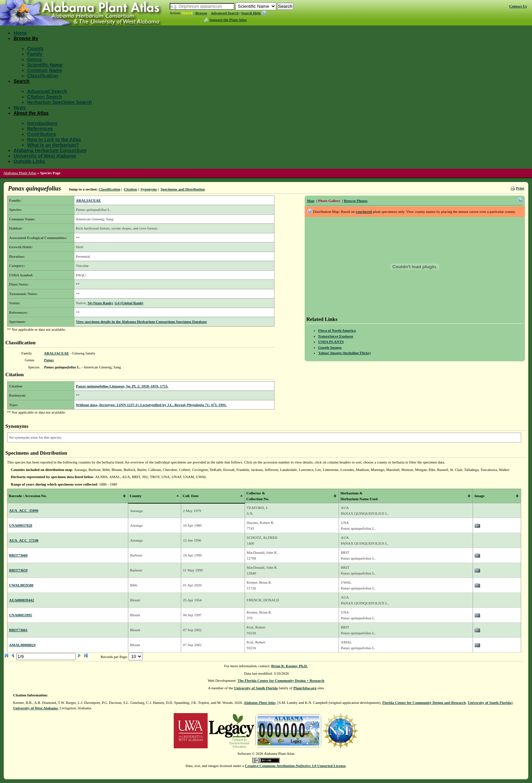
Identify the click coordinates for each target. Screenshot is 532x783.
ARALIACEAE (89, 200)
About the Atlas (31, 113)
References (40, 129)
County (35, 49)
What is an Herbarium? (53, 145)
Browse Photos (356, 201)
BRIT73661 (18, 630)
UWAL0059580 (21, 585)
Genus (35, 59)
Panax (49, 360)
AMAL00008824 (22, 645)
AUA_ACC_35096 (24, 510)
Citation (130, 189)
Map (311, 201)
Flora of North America (337, 330)
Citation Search (45, 97)
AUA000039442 (22, 600)
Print (520, 188)
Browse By (26, 38)
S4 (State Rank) (100, 303)
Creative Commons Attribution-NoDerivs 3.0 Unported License (295, 766)
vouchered (364, 212)
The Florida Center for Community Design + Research (281, 680)
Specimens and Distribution (183, 189)
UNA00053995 (21, 615)
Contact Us (518, 6)
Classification (43, 76)
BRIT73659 (18, 570)
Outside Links (29, 161)
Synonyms (149, 189)
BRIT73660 (18, 555)
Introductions (42, 123)
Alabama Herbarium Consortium (50, 150)
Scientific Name (45, 65)
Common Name (45, 70)
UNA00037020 (21, 525)
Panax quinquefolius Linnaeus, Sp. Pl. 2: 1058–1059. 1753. (122, 386)
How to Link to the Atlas (54, 140)
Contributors (42, 134)
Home (20, 33)
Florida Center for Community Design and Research (424, 703)
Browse (201, 13)
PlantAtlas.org (305, 688)
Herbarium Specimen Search (60, 102)
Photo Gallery (329, 201)
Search (187, 13)
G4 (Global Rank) (129, 303)
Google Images (330, 347)
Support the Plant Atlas (228, 20)
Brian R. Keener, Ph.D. (289, 666)
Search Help (251, 13)
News (20, 108)
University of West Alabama (45, 156)
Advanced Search (225, 13)
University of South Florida (256, 688)
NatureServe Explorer (336, 336)
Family (35, 54)
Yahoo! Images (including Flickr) (345, 353)
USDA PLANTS (331, 342)
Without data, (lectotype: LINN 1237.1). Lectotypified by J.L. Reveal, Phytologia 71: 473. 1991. (151, 405)
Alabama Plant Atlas (20, 173)
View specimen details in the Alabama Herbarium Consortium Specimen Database (141, 322)
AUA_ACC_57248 (24, 540)
